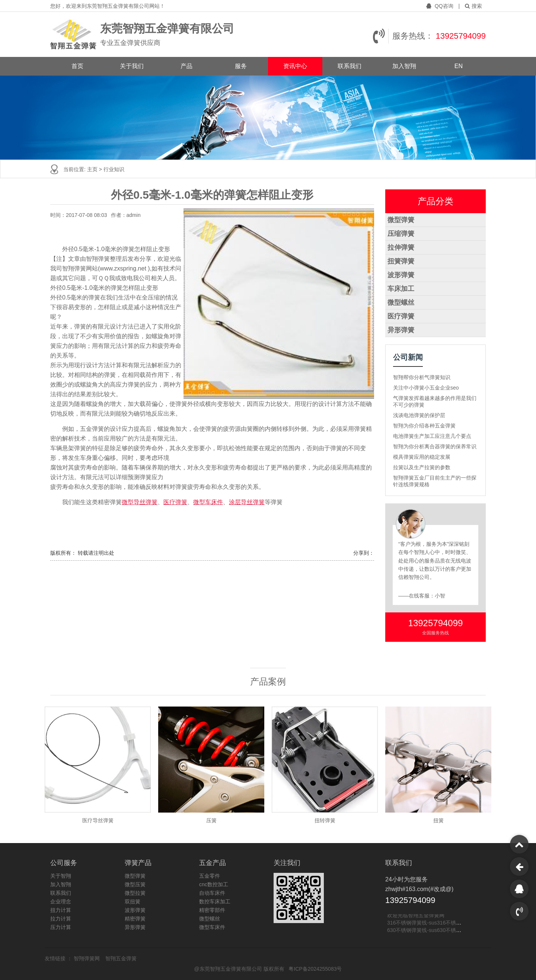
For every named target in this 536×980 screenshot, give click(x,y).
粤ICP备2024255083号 (315, 969)
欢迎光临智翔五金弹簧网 (416, 916)
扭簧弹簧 (401, 261)
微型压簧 (135, 884)
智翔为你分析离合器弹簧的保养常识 (435, 446)
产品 (186, 66)
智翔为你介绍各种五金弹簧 (424, 426)
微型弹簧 (401, 220)
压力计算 (61, 927)
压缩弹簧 (401, 234)
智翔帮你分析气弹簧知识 (422, 377)
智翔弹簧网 (87, 958)
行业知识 (114, 169)
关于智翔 (61, 876)
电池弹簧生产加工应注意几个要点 (432, 436)
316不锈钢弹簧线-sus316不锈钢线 (427, 923)
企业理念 (61, 901)
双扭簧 (133, 901)
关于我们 (132, 66)
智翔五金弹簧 (121, 958)
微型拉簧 (135, 893)
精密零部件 (212, 910)
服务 (241, 66)
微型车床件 (208, 502)
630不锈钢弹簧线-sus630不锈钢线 (427, 931)
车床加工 (401, 289)
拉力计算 (61, 919)
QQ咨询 (441, 6)
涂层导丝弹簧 (247, 502)
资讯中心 (295, 66)
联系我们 (350, 66)
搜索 (473, 6)
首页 (77, 66)
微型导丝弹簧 (140, 502)
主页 (93, 169)
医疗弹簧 (175, 502)
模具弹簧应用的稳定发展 (422, 457)
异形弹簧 (401, 330)
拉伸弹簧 (401, 247)
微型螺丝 (401, 302)
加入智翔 (404, 66)
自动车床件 (212, 893)
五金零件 (210, 876)
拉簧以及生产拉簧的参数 (422, 467)
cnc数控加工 (214, 884)
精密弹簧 (135, 919)
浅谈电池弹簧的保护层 (419, 415)
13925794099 (461, 36)
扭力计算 (61, 910)
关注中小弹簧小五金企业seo (426, 388)
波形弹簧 (401, 275)
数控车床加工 (215, 901)
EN (459, 66)
